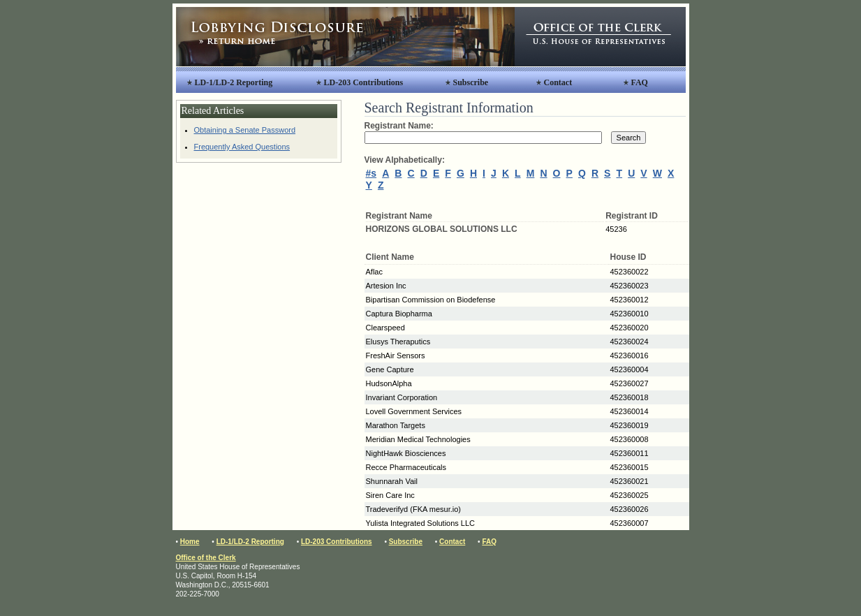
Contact (558, 82)
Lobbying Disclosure (345, 37)
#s (371, 173)
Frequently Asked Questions (242, 147)
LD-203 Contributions (364, 82)
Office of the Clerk (206, 558)
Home (190, 542)
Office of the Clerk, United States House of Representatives (600, 37)
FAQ (640, 82)
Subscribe (471, 82)
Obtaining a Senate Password (245, 130)
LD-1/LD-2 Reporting (234, 82)
